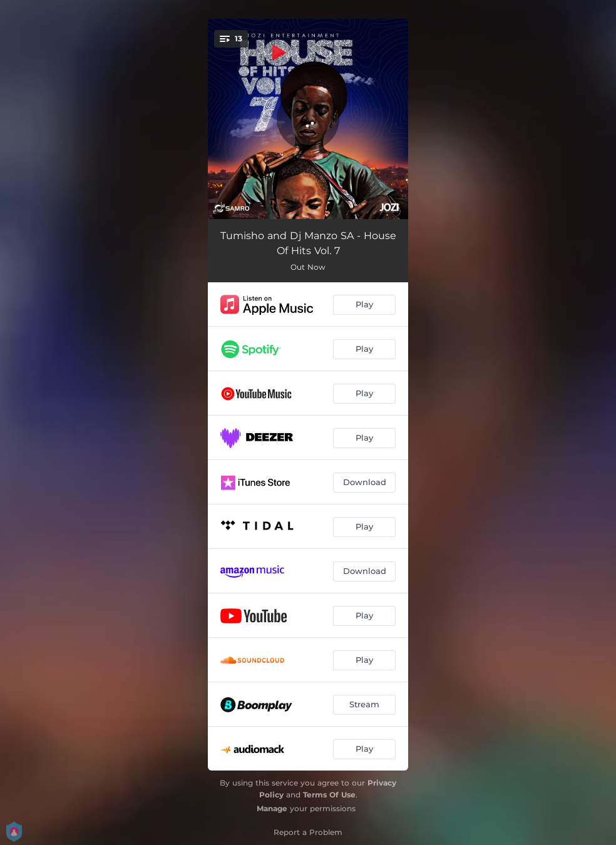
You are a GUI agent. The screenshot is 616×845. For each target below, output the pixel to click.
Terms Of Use (329, 795)
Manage (272, 808)
